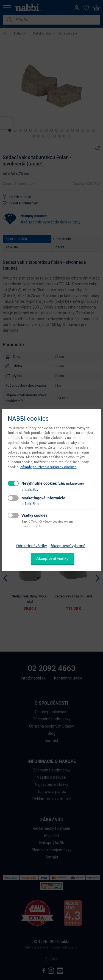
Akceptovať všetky (52, 559)
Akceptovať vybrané (68, 546)
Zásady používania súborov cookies (48, 467)
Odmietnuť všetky (32, 546)
